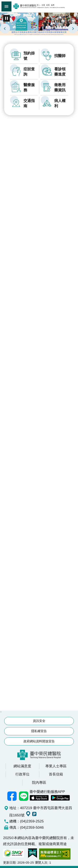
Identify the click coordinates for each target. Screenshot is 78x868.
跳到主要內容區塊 (2, 2)
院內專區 (39, 782)
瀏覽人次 (41, 862)
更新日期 (9, 862)
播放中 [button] (6, 18)
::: (1, 13)
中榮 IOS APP (39, 798)
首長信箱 (56, 774)
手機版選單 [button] (6, 6)
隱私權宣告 (39, 731)
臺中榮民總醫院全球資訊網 (39, 6)
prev (5, 29)
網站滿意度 (22, 766)
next (73, 29)
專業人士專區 (56, 766)
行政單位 (22, 774)
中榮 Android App (60, 798)
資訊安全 (39, 721)
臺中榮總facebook (12, 796)
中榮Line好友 (24, 796)
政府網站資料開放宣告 (39, 741)
